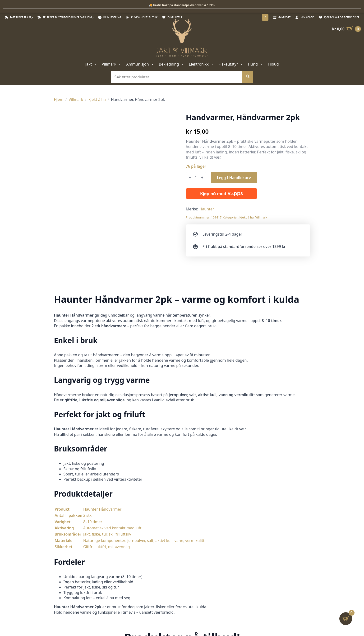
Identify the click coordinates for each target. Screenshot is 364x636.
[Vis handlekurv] (346, 29)
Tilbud (273, 64)
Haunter (207, 209)
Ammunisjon (140, 64)
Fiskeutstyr (231, 64)
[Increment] (202, 178)
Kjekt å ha (97, 100)
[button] (248, 77)
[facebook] (265, 17)
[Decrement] (190, 178)
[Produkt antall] (196, 178)
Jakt (91, 64)
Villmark (112, 64)
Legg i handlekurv (234, 178)
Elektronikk (201, 64)
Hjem (59, 100)
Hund (255, 64)
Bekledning (172, 64)
